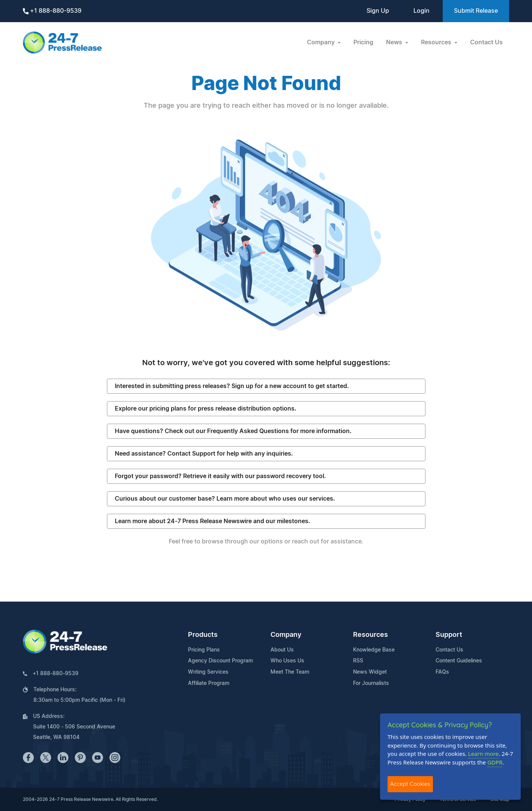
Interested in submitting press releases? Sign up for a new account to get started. (232, 386)
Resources (370, 635)
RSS (358, 661)
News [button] (395, 42)
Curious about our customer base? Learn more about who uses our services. (225, 499)
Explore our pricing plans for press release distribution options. (206, 409)
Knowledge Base (374, 650)
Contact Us (486, 42)
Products (203, 635)
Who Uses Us (287, 661)
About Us (282, 650)
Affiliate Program (209, 683)
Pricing (363, 42)
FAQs (442, 672)
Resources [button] (437, 42)
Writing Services (208, 672)
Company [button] (322, 42)
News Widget (370, 672)
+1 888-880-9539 (52, 11)
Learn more (484, 754)
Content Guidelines (459, 661)
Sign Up (378, 11)
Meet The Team (290, 672)
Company (286, 635)
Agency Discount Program (220, 661)
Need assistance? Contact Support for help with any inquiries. (204, 454)
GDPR (495, 762)
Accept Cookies (410, 784)
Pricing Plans (204, 650)
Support (449, 635)
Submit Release (476, 11)
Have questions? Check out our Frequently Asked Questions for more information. (233, 431)
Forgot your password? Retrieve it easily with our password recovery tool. (220, 476)
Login (422, 11)
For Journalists (371, 683)
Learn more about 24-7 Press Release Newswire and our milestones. (213, 521)
